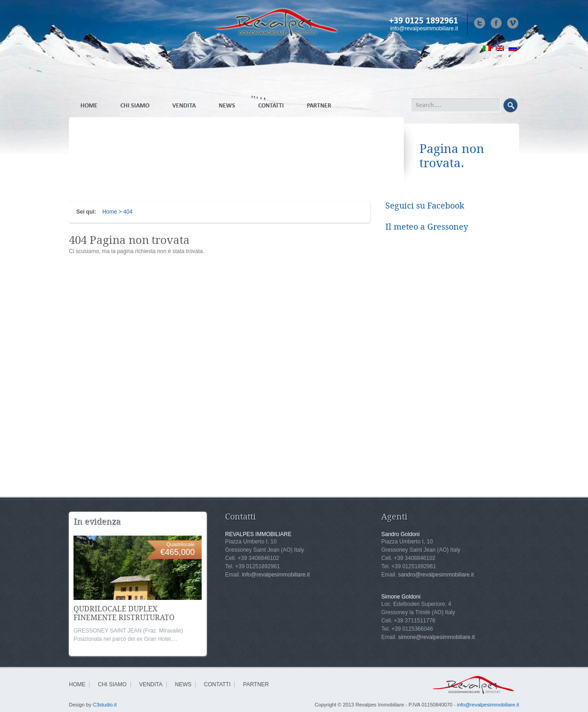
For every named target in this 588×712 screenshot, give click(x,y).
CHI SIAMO (135, 105)
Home (110, 212)
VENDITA (184, 105)
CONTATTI (271, 105)
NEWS (227, 105)
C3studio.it (105, 705)
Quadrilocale (181, 544)
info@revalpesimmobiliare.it (424, 28)
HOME (89, 105)
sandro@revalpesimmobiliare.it (436, 575)
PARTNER (319, 105)
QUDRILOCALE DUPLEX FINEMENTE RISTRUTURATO (124, 613)
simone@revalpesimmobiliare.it (437, 637)
